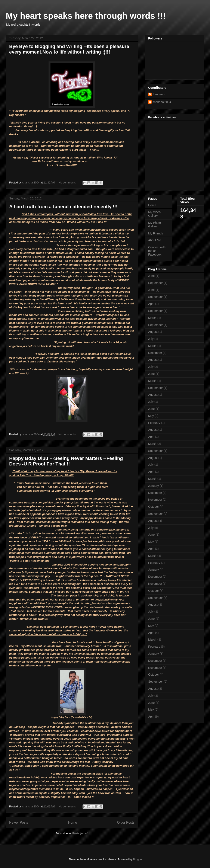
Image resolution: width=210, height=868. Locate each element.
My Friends (156, 233)
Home (73, 822)
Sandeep (158, 94)
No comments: (68, 182)
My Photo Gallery (155, 225)
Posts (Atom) (80, 833)
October (154, 507)
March (152, 318)
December (155, 353)
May (151, 416)
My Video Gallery (154, 214)
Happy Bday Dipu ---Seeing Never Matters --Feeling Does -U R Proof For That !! (66, 461)
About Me (155, 240)
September (155, 283)
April (151, 304)
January (154, 486)
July (151, 339)
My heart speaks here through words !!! (86, 16)
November (155, 500)
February (154, 423)
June (151, 276)
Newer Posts (19, 822)
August (153, 332)
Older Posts (126, 822)
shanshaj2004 (162, 102)
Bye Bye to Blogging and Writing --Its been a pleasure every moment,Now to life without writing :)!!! (69, 49)
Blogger (138, 859)
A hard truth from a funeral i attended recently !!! (63, 207)
